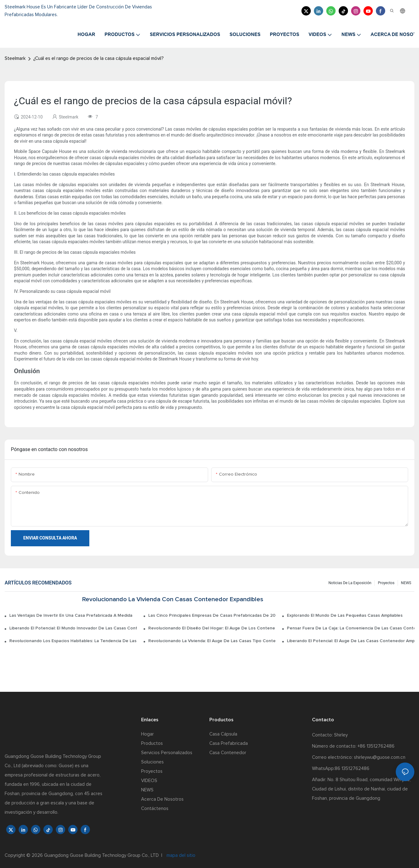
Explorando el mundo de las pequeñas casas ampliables (345, 615)
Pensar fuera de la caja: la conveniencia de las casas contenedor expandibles (351, 628)
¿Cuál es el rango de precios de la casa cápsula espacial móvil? (98, 58)
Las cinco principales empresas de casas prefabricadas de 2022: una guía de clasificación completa (212, 615)
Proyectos (386, 583)
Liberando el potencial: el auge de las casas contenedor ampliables (351, 641)
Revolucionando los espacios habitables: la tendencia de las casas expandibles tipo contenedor (73, 641)
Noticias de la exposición (350, 583)
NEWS (406, 583)
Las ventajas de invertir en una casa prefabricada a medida (71, 615)
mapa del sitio (180, 855)
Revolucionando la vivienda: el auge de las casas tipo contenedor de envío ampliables (212, 641)
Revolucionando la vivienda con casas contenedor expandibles (173, 599)
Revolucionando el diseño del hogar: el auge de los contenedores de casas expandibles (212, 628)
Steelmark (15, 58)
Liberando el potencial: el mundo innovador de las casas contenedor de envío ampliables (73, 628)
